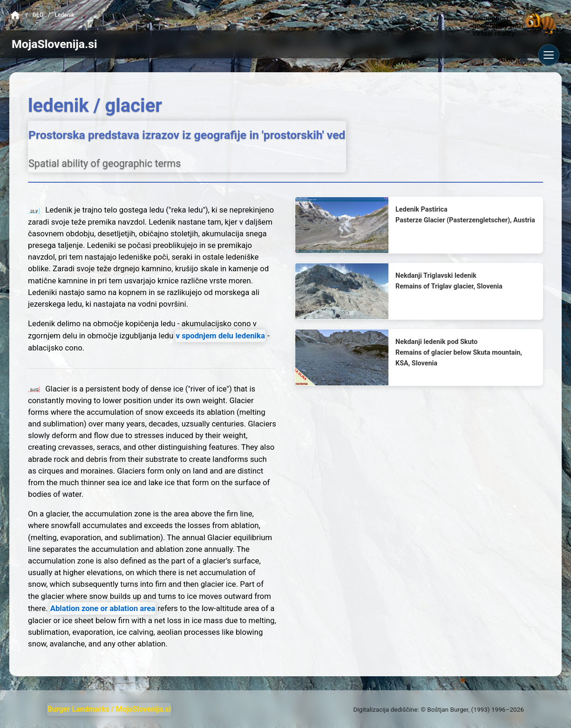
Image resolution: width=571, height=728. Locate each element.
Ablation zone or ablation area (103, 608)
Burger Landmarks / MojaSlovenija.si (109, 709)
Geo (38, 15)
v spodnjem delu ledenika (220, 336)
